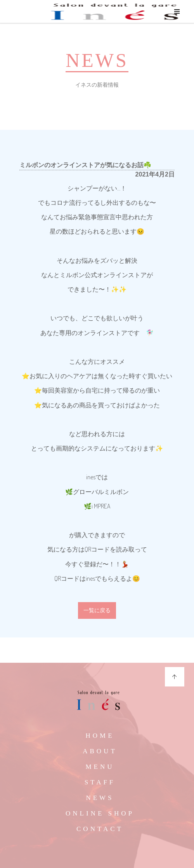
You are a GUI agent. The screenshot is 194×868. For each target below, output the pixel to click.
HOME (100, 738)
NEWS (100, 801)
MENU (100, 769)
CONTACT (100, 832)
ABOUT (100, 754)
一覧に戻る (97, 610)
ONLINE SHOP (100, 816)
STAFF (100, 785)
